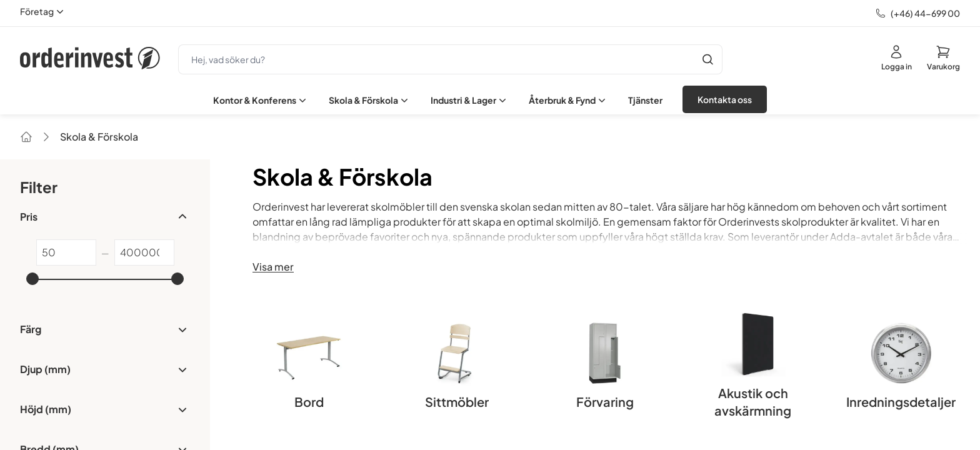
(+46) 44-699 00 (925, 13)
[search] (436, 59)
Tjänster (645, 100)
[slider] (32, 279)
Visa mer (273, 267)
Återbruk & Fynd (568, 100)
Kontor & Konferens (261, 100)
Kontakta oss (725, 99)
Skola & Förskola (370, 100)
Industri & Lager (470, 100)
